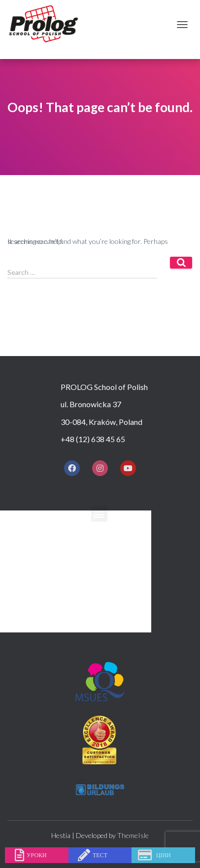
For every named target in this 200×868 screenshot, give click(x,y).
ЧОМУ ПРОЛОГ (91, 535)
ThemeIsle (133, 835)
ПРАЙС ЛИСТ (87, 571)
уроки (37, 855)
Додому (80, 517)
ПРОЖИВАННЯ (90, 588)
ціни (164, 855)
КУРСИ (76, 553)
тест (100, 855)
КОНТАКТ (81, 624)
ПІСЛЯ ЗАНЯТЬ (90, 606)
